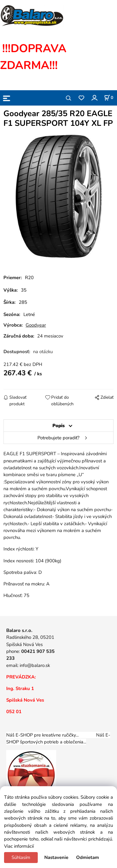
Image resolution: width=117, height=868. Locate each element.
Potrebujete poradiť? (58, 438)
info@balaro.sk (35, 665)
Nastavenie (56, 857)
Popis (58, 426)
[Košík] (109, 98)
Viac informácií (19, 846)
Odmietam (88, 857)
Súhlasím (21, 857)
